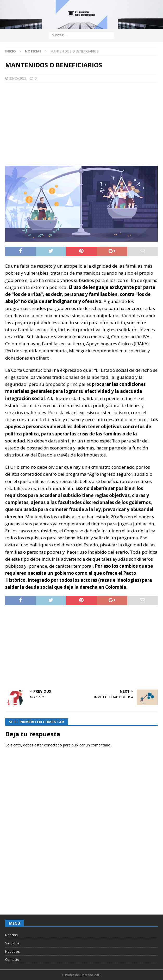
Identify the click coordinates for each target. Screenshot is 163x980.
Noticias (11, 935)
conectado (53, 745)
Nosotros (12, 951)
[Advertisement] (81, 124)
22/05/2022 (18, 78)
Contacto (12, 959)
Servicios (12, 943)
